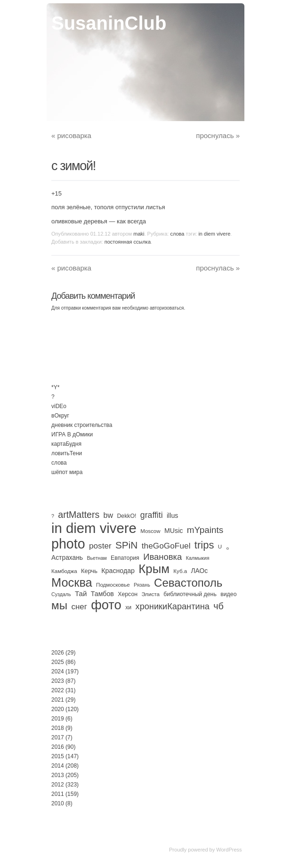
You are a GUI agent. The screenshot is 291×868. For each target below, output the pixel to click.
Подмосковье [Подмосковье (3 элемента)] (113, 585)
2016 (58, 747)
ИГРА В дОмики (72, 434)
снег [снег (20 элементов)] (79, 607)
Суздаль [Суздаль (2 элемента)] (61, 594)
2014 (58, 766)
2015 (58, 756)
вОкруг (60, 416)
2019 (58, 719)
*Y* (55, 387)
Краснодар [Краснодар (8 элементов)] (118, 571)
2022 (58, 690)
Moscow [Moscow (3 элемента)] (150, 531)
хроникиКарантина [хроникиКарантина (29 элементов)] (173, 606)
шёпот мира (67, 472)
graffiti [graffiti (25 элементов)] (152, 515)
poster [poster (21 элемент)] (100, 546)
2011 (58, 794)
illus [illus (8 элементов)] (172, 516)
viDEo (59, 406)
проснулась (218, 135)
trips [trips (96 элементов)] (204, 545)
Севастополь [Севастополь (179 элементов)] (188, 583)
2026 (58, 653)
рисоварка (71, 135)
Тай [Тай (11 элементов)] (81, 594)
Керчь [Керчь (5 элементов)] (89, 571)
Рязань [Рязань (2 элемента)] (142, 585)
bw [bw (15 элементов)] (109, 515)
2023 (58, 681)
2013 (58, 775)
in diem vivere (214, 234)
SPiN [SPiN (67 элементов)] (126, 545)
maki (139, 234)
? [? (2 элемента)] (53, 516)
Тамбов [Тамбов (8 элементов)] (102, 594)
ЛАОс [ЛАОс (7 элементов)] (200, 571)
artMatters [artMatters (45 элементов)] (79, 515)
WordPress (229, 850)
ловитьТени (67, 453)
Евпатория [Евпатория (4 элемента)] (125, 558)
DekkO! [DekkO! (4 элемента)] (126, 516)
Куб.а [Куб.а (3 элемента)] (180, 571)
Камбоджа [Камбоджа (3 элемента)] (64, 571)
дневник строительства (82, 425)
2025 (58, 662)
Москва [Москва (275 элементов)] (72, 582)
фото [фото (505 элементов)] (106, 605)
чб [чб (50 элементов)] (218, 606)
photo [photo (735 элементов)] (68, 544)
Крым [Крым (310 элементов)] (154, 569)
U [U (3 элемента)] (220, 547)
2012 (58, 785)
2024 (58, 671)
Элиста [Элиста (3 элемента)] (150, 594)
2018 (58, 728)
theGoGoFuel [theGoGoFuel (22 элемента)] (166, 546)
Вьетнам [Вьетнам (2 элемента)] (97, 558)
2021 (58, 700)
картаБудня (66, 444)
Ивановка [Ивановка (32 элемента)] (162, 557)
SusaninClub (109, 23)
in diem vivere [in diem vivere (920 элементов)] (94, 528)
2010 (58, 803)
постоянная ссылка (128, 242)
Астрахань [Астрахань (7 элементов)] (67, 557)
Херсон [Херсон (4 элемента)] (128, 594)
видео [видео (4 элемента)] (228, 594)
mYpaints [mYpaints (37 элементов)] (205, 530)
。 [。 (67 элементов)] (230, 545)
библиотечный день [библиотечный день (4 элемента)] (190, 594)
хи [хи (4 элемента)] (128, 607)
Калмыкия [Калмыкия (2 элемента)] (198, 558)
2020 (58, 709)
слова (177, 234)
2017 (58, 737)
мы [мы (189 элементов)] (59, 605)
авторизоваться (167, 308)
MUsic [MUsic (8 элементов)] (174, 531)
